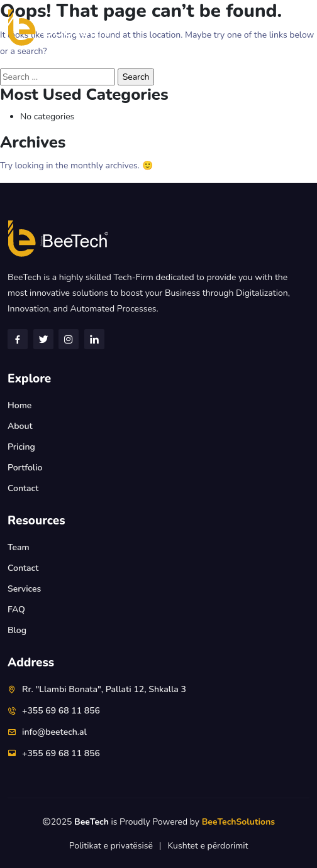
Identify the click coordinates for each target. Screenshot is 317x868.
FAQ (16, 610)
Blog (17, 630)
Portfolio (25, 468)
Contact (23, 488)
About (20, 426)
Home (19, 405)
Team (19, 547)
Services (24, 589)
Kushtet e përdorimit (208, 846)
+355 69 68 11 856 (61, 711)
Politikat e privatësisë (111, 846)
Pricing (21, 447)
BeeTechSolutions (238, 822)
